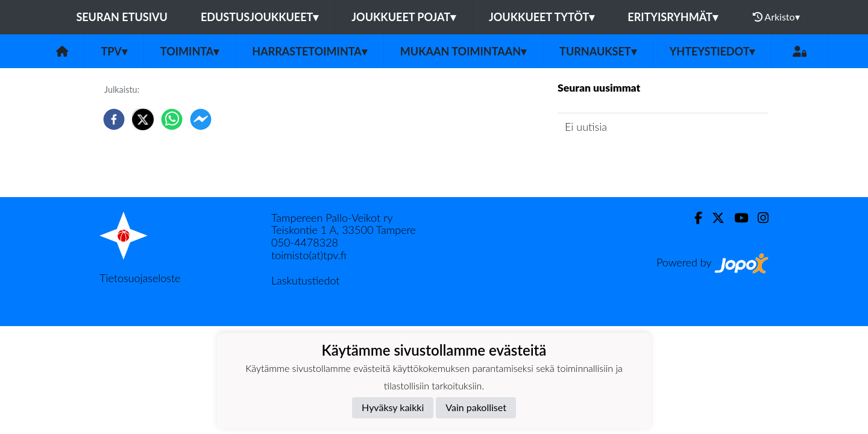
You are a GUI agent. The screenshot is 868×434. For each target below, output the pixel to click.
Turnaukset (598, 51)
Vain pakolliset (476, 407)
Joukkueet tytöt (542, 17)
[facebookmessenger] (201, 119)
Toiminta (190, 51)
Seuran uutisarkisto (611, 161)
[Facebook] (693, 218)
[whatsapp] (172, 119)
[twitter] (143, 119)
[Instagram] (758, 218)
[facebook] (114, 119)
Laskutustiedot (305, 280)
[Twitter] (713, 218)
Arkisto (776, 17)
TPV (114, 51)
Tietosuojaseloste (140, 278)
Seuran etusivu (122, 17)
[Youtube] (736, 218)
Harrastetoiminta (310, 51)
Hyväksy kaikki (393, 407)
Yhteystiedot (712, 51)
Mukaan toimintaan (463, 51)
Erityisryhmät (672, 17)
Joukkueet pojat (404, 17)
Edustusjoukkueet (259, 17)
